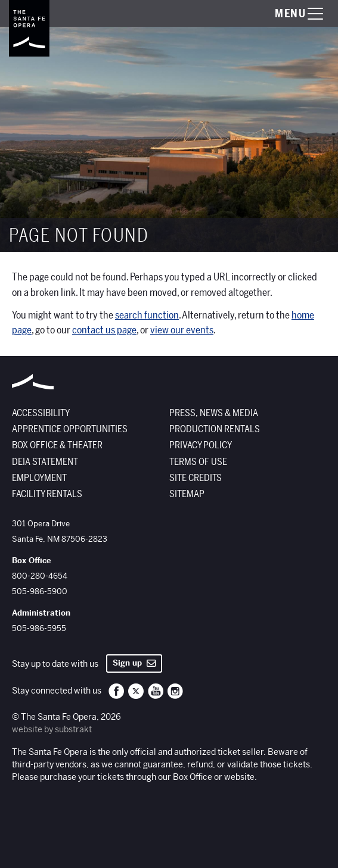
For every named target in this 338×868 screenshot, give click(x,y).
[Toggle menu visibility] (287, 14)
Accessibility (41, 413)
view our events (182, 330)
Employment (39, 478)
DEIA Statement (45, 462)
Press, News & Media (214, 413)
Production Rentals (215, 429)
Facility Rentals (47, 494)
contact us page (104, 330)
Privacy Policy (201, 445)
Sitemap (187, 494)
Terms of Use (198, 462)
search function (147, 315)
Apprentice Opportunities (70, 429)
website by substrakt (52, 729)
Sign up (134, 663)
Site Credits (196, 478)
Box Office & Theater (57, 445)
